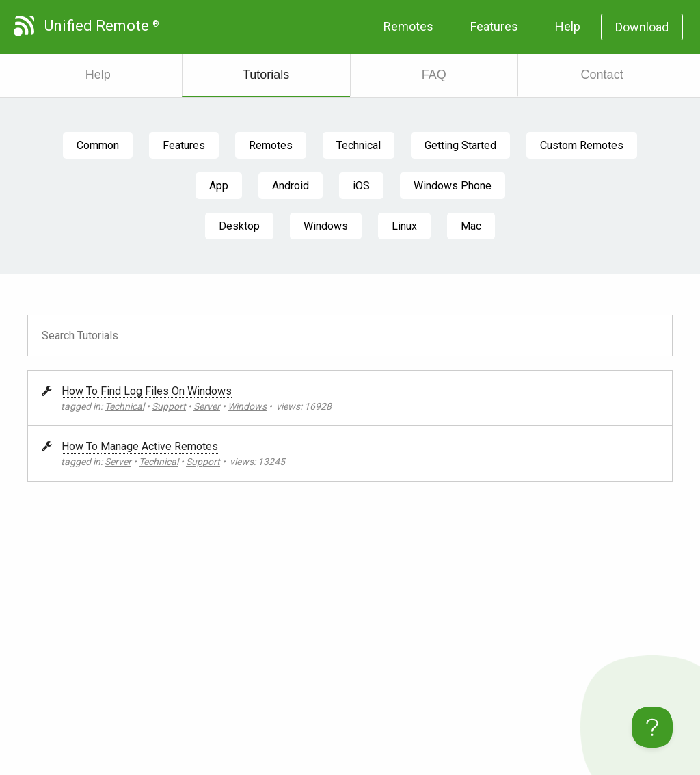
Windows (326, 226)
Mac (471, 226)
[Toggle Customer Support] (652, 727)
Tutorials (266, 75)
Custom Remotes (582, 145)
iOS (361, 186)
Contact (602, 75)
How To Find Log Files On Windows (147, 391)
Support (169, 406)
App (219, 186)
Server (207, 406)
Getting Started (460, 145)
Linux (404, 226)
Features (494, 26)
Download (642, 27)
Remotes (408, 26)
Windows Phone (453, 186)
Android (291, 186)
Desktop (239, 226)
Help (568, 26)
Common (98, 145)
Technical (359, 145)
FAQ (434, 75)
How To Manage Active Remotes (140, 446)
